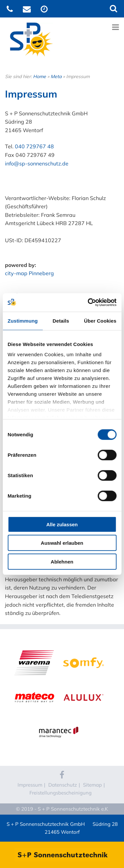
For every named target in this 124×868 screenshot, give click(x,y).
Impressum (30, 785)
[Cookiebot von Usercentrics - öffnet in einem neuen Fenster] (88, 303)
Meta (56, 76)
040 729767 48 (34, 146)
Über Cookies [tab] (100, 320)
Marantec (59, 719)
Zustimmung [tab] (23, 320)
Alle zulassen (62, 524)
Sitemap (92, 785)
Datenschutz (63, 785)
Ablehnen (62, 561)
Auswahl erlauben (62, 543)
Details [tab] (61, 320)
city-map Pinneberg (29, 273)
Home (40, 76)
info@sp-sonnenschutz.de (37, 163)
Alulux (83, 684)
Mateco (34, 684)
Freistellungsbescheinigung (61, 793)
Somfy (83, 650)
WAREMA (34, 650)
